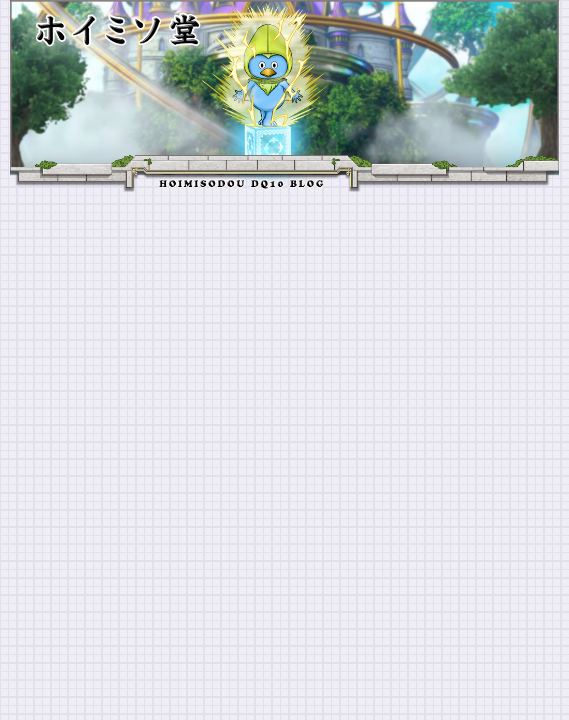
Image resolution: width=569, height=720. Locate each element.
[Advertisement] (284, 342)
